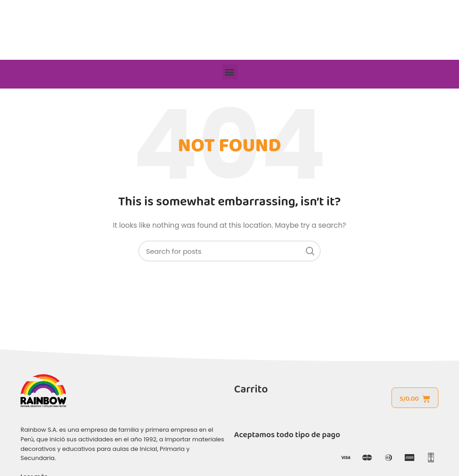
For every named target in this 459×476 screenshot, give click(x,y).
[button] (230, 72)
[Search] (229, 251)
